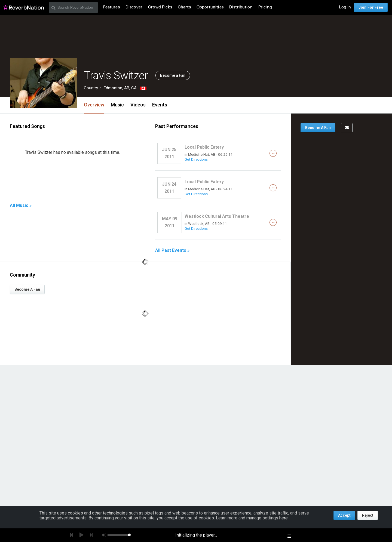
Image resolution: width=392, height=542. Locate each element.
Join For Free (371, 7)
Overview (94, 105)
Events (160, 105)
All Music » (21, 206)
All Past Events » (172, 250)
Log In (345, 7)
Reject (368, 515)
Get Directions (196, 159)
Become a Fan (173, 75)
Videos (138, 105)
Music (117, 105)
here (284, 518)
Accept (344, 515)
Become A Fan (27, 289)
